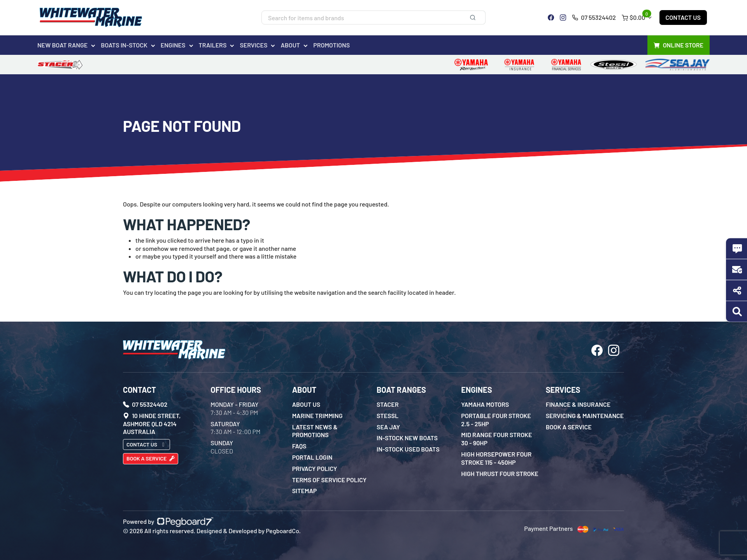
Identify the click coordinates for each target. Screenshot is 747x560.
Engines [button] (173, 45)
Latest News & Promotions (315, 431)
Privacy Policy (315, 468)
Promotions (331, 45)
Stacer (388, 404)
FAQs (299, 446)
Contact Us (683, 17)
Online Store (679, 45)
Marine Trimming (317, 416)
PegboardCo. (283, 531)
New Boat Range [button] (62, 45)
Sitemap (305, 491)
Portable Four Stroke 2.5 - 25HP (496, 420)
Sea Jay (388, 427)
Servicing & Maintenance (585, 416)
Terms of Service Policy (329, 480)
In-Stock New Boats (407, 438)
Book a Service (151, 458)
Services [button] (253, 45)
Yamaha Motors (485, 404)
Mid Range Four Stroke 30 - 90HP (496, 439)
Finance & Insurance (578, 404)
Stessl (388, 416)
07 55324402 (594, 17)
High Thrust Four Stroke (500, 473)
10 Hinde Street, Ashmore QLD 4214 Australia (152, 424)
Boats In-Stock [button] (124, 45)
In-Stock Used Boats (408, 449)
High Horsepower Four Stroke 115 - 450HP (496, 458)
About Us (306, 404)
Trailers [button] (213, 45)
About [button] (290, 45)
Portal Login (312, 457)
